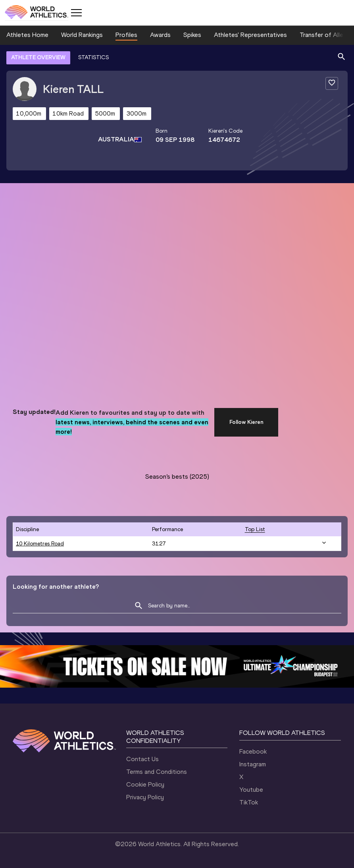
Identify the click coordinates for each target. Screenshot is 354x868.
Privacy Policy (145, 797)
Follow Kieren (246, 422)
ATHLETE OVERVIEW (38, 57)
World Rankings (82, 35)
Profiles (126, 35)
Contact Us (142, 759)
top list (255, 529)
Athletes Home (27, 35)
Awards (160, 35)
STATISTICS (93, 57)
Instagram (253, 764)
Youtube (251, 790)
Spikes (192, 35)
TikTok (249, 802)
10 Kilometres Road (40, 544)
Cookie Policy (145, 784)
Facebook (253, 751)
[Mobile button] (76, 13)
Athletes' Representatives (250, 35)
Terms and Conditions (157, 772)
